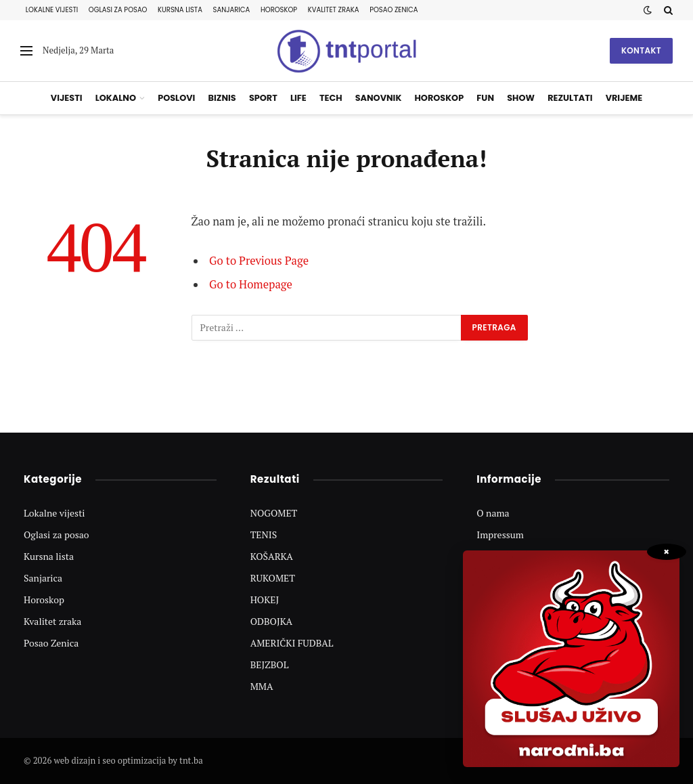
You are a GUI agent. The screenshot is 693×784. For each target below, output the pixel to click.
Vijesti (67, 98)
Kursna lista (180, 10)
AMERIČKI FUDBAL (292, 643)
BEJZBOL (270, 665)
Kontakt (641, 50)
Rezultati (570, 98)
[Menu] (26, 51)
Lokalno (116, 98)
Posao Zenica (394, 10)
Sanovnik (379, 98)
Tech (331, 98)
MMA (262, 686)
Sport (263, 98)
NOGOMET (274, 513)
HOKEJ (265, 600)
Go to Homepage (251, 284)
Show (521, 98)
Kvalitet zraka (334, 10)
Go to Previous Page (259, 261)
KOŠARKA (272, 556)
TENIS (264, 535)
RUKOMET (273, 578)
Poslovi (176, 98)
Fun (485, 98)
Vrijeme (624, 98)
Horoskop (279, 10)
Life (298, 98)
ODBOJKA (271, 621)
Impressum (500, 535)
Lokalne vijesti (52, 10)
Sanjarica (232, 10)
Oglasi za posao (118, 10)
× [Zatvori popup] (666, 552)
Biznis (222, 98)
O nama (493, 513)
